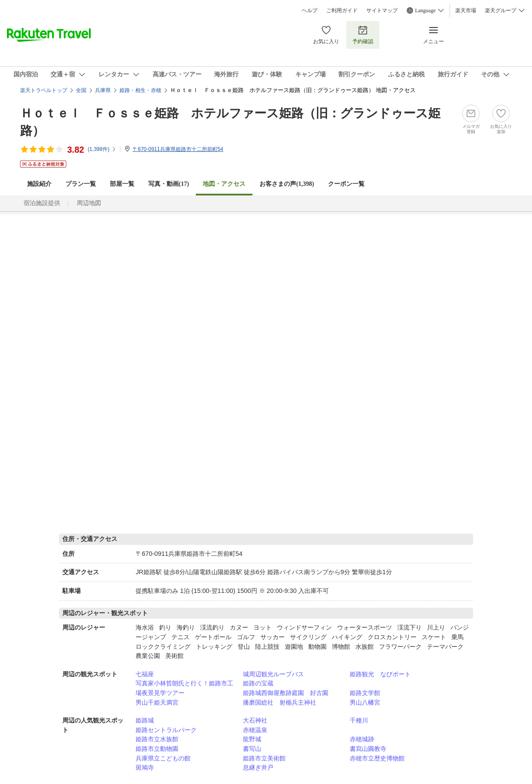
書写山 (252, 749)
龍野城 (252, 739)
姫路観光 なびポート (380, 674)
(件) (102, 149)
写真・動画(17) (169, 184)
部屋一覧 (122, 184)
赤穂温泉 (255, 730)
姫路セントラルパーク (166, 730)
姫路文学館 (365, 693)
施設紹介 (39, 184)
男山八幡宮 (365, 702)
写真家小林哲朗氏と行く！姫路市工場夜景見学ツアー (184, 688)
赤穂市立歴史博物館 (377, 758)
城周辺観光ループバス (273, 674)
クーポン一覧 (346, 184)
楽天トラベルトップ (44, 90)
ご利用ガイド (342, 10)
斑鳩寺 (145, 767)
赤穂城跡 (362, 739)
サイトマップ (382, 10)
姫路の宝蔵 (258, 683)
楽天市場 (466, 10)
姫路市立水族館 (157, 739)
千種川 (359, 720)
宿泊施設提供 (42, 203)
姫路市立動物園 (157, 749)
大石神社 (255, 720)
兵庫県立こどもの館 (163, 758)
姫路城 (145, 720)
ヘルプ (310, 10)
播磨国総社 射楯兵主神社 (280, 702)
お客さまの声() (287, 184)
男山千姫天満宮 (157, 702)
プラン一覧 (81, 184)
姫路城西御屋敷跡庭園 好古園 (286, 693)
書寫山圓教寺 (368, 749)
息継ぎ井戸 (258, 767)
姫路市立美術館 (264, 758)
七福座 (145, 674)
